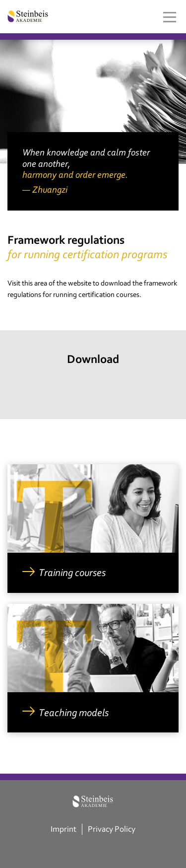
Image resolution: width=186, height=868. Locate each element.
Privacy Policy (112, 829)
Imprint (63, 829)
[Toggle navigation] (170, 17)
